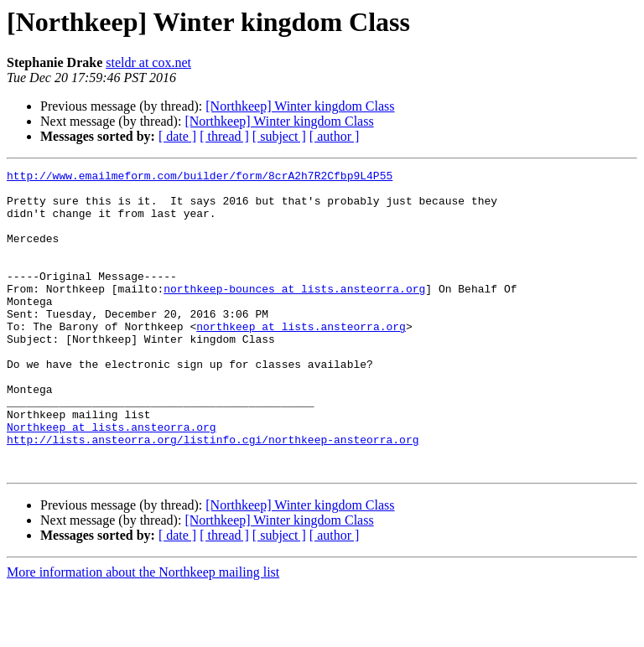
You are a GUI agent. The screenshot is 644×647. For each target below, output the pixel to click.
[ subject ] (279, 136)
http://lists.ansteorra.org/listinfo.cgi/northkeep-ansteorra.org (213, 494)
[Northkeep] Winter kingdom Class (300, 106)
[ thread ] (224, 136)
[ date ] (177, 136)
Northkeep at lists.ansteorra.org (112, 479)
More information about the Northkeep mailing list (143, 632)
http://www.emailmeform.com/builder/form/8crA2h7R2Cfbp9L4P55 (200, 178)
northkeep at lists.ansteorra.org (301, 359)
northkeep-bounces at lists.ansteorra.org (294, 313)
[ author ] (335, 136)
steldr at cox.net (148, 62)
